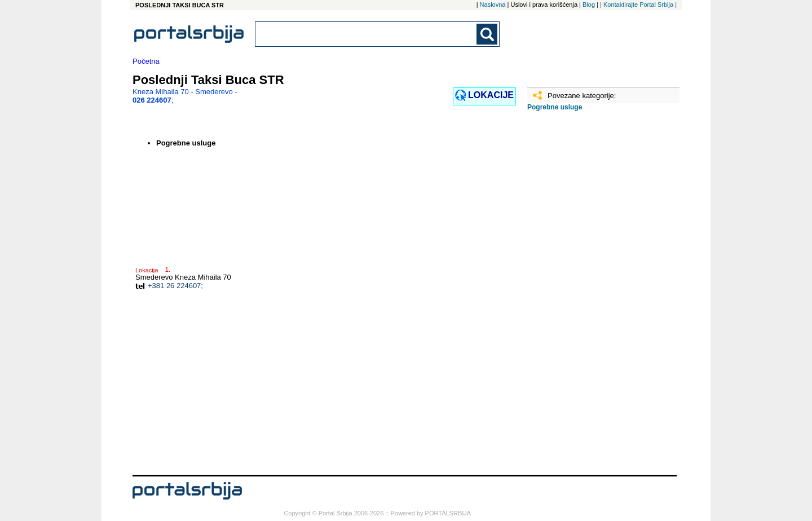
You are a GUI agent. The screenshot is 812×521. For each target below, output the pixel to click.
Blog (589, 5)
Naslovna (493, 5)
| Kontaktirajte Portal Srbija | (638, 5)
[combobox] (367, 34)
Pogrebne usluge (555, 107)
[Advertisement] (584, 297)
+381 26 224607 (174, 286)
